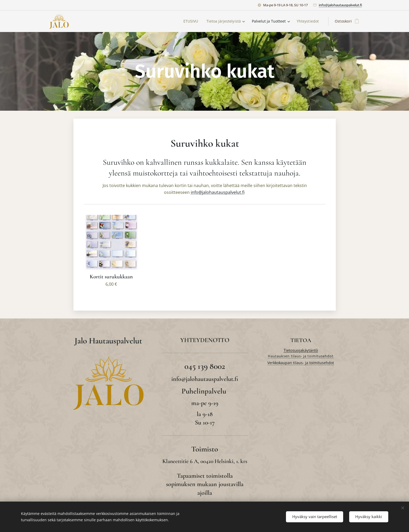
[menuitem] (188, 21)
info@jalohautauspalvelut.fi (340, 5)
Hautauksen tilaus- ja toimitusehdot (301, 356)
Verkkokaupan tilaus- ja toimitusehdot (301, 363)
